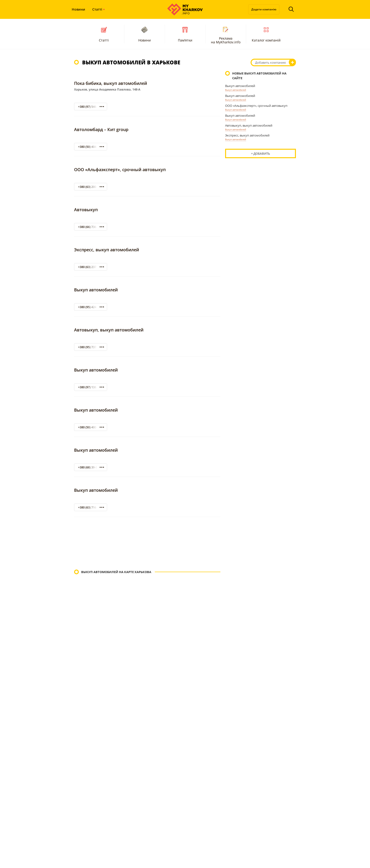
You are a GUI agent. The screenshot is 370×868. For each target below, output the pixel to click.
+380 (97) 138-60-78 (91, 387)
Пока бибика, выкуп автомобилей (111, 83)
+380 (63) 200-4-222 (91, 187)
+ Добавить (261, 153)
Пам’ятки (185, 34)
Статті (97, 9)
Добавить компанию (271, 62)
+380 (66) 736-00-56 (91, 227)
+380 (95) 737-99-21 (91, 347)
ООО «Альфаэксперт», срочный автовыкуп (120, 169)
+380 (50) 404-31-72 (91, 147)
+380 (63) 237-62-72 (91, 267)
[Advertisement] (147, 544)
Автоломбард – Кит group (101, 129)
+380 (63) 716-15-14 (91, 507)
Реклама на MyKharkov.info (226, 35)
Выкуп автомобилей (96, 290)
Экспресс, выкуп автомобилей (107, 250)
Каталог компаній (266, 34)
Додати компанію (264, 9)
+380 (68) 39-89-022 (91, 467)
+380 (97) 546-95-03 (91, 107)
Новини (78, 9)
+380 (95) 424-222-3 (91, 307)
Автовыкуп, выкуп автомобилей (109, 330)
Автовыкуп (86, 210)
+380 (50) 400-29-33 (91, 427)
